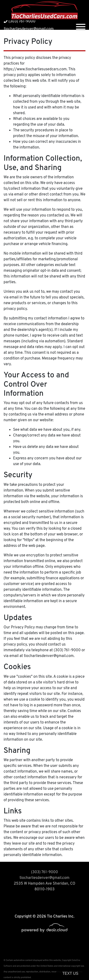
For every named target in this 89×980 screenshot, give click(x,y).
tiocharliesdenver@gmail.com (29, 29)
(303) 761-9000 (20, 21)
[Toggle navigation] (81, 25)
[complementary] (75, 966)
